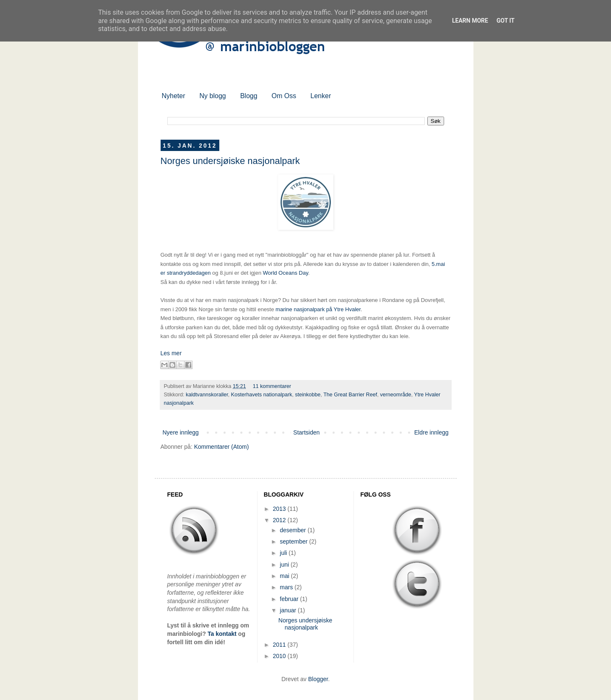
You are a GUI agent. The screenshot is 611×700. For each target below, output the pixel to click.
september (294, 541)
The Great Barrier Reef (350, 395)
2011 (280, 645)
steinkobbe (308, 395)
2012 (280, 520)
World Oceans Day (286, 273)
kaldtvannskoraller (207, 395)
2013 (280, 509)
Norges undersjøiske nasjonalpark (230, 161)
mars (287, 587)
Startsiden (306, 432)
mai (285, 576)
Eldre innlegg (432, 432)
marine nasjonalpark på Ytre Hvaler (318, 309)
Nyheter (174, 96)
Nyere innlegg (181, 432)
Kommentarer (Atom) (222, 447)
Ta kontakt (222, 634)
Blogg (249, 96)
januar (289, 610)
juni (285, 565)
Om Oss (284, 96)
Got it (506, 21)
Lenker (321, 96)
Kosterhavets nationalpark (262, 395)
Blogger (318, 679)
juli (284, 553)
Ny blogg (213, 96)
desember (294, 530)
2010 (280, 656)
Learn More (470, 21)
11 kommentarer (272, 386)
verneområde (395, 395)
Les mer (171, 353)
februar (290, 599)
